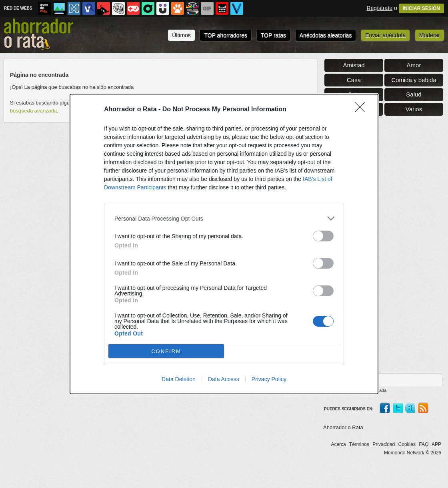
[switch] (323, 236)
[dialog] (224, 244)
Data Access (224, 379)
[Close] (362, 110)
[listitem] (224, 218)
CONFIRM (166, 351)
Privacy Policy (269, 379)
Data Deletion (179, 379)
